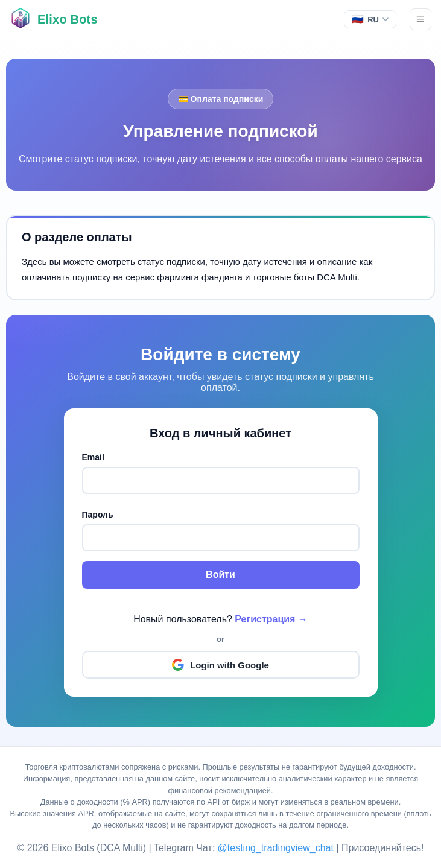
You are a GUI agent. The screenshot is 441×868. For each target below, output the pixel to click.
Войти (220, 575)
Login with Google (220, 665)
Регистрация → (271, 619)
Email (93, 457)
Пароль (98, 515)
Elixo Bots (68, 19)
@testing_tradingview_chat (277, 848)
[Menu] (420, 19)
